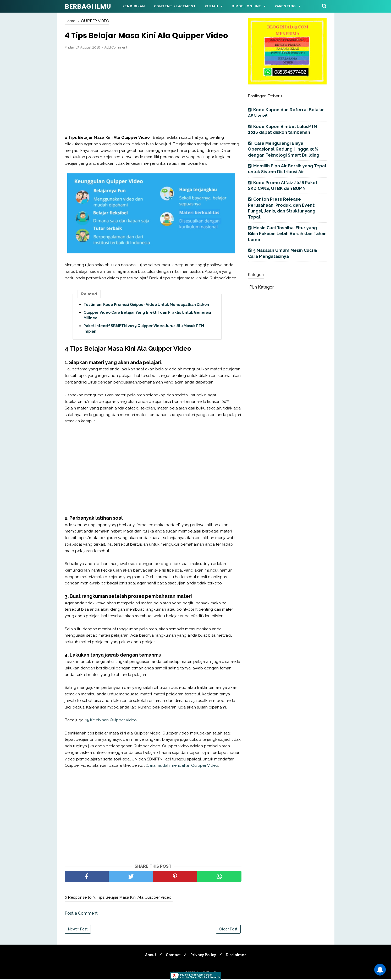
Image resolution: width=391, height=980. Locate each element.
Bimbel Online (246, 6)
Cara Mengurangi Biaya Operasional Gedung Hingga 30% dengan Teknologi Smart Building (284, 149)
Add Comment (116, 48)
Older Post (228, 930)
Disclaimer (238, 956)
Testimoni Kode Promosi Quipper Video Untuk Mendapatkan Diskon (146, 305)
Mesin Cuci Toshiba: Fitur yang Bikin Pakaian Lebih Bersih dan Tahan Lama (287, 234)
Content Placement (175, 6)
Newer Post (78, 930)
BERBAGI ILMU (88, 6)
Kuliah (211, 6)
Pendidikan (134, 6)
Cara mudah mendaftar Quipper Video (182, 766)
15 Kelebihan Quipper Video (111, 721)
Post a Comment (81, 914)
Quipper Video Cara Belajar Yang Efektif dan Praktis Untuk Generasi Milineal (147, 316)
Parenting (285, 6)
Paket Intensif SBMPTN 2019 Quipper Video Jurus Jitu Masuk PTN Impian (144, 329)
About (148, 956)
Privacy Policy (204, 956)
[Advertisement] (153, 93)
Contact (172, 956)
